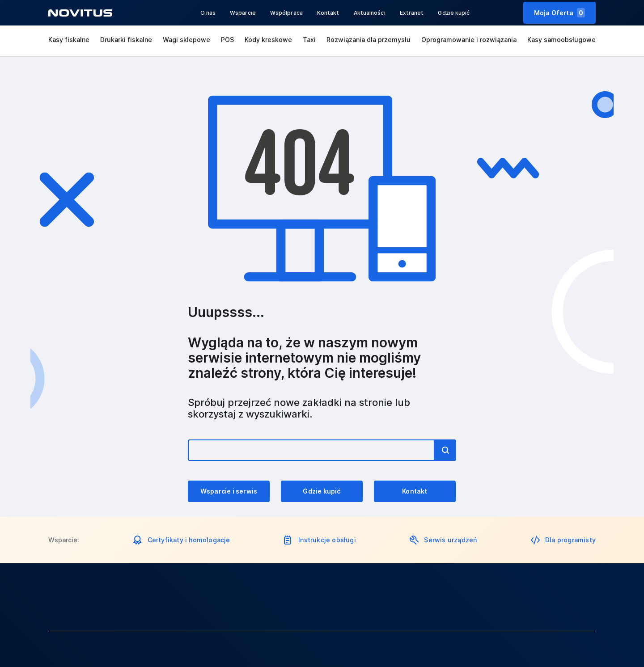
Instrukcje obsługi (327, 540)
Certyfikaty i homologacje (189, 540)
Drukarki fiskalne (126, 40)
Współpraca (286, 13)
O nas (208, 13)
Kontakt (328, 13)
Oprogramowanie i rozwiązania (469, 40)
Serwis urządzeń (450, 540)
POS (227, 40)
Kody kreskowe (268, 40)
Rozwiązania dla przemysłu (369, 40)
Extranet (412, 13)
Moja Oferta (559, 13)
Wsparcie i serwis (229, 491)
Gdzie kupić (454, 13)
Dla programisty (570, 540)
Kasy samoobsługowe (561, 40)
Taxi (309, 40)
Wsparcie (243, 13)
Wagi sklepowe (186, 40)
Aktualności (370, 13)
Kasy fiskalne (69, 40)
